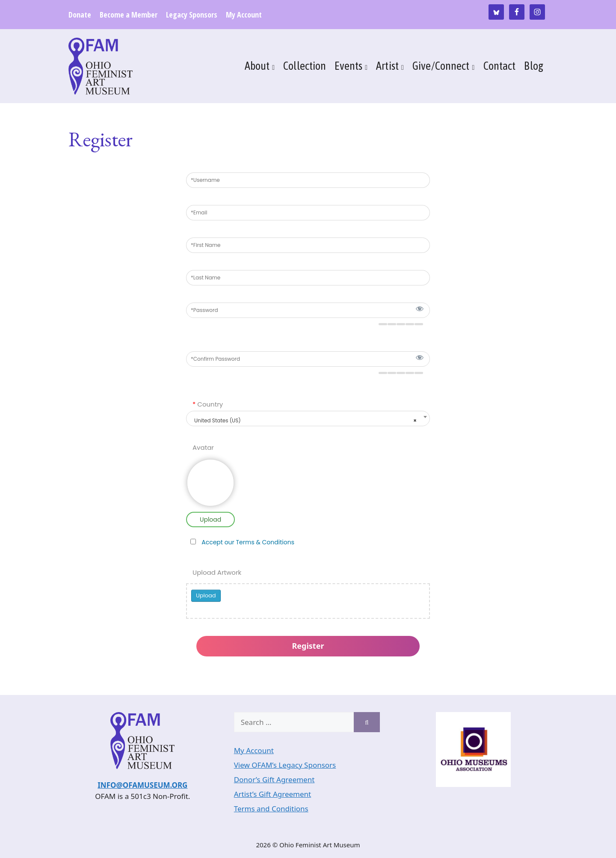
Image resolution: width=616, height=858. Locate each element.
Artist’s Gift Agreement (273, 794)
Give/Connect (441, 66)
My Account (244, 15)
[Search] (367, 722)
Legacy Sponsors (192, 15)
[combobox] (308, 419)
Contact (500, 66)
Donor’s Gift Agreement (274, 779)
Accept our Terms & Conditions (248, 542)
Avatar (203, 448)
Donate (80, 15)
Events (348, 66)
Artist (387, 66)
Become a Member (129, 15)
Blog (534, 66)
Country (208, 404)
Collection (305, 66)
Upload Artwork (217, 573)
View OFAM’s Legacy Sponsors (285, 765)
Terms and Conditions (271, 809)
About (257, 66)
